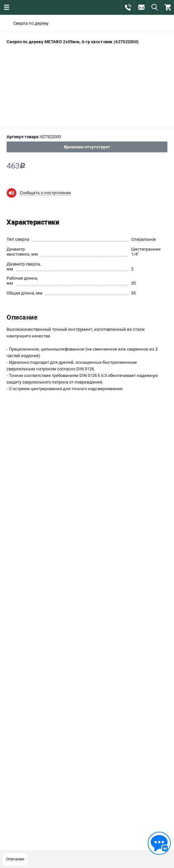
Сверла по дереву (31, 23)
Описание (15, 859)
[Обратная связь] (159, 843)
